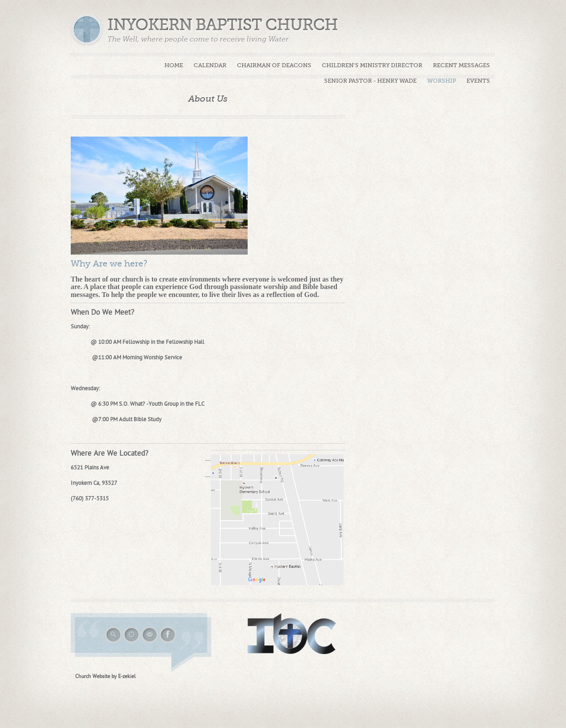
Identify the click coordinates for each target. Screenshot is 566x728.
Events (478, 81)
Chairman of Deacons (274, 65)
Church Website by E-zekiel (105, 676)
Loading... (436, 178)
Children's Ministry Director (372, 65)
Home (174, 65)
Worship (442, 81)
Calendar (210, 65)
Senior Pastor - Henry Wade (370, 81)
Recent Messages (461, 65)
